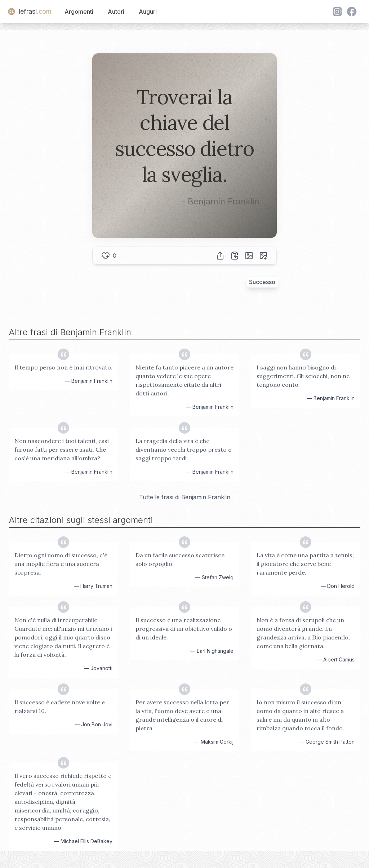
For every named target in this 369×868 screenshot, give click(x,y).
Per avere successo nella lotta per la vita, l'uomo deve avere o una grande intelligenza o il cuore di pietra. (182, 715)
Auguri (148, 12)
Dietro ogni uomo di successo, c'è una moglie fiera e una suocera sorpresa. (61, 564)
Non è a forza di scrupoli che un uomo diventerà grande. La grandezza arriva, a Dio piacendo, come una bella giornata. (303, 633)
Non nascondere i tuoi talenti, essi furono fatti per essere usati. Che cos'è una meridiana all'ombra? (62, 449)
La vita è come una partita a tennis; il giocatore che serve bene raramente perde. (305, 564)
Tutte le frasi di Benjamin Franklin (185, 497)
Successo (262, 282)
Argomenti (79, 12)
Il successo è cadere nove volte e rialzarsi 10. (60, 707)
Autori (116, 12)
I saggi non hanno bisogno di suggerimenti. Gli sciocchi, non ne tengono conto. (303, 376)
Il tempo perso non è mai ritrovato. (63, 367)
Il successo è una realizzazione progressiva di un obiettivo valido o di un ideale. (184, 629)
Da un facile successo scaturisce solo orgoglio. (180, 559)
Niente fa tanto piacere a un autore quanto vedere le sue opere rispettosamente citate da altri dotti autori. (184, 380)
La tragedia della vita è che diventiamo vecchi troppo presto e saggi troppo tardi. (183, 449)
